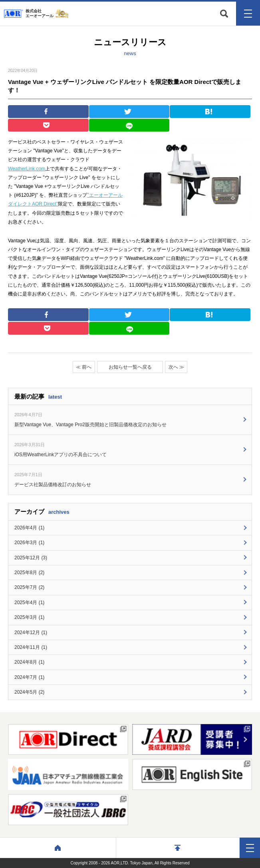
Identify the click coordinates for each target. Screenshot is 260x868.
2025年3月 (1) (29, 617)
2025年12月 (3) (31, 558)
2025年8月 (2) (29, 573)
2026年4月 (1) (29, 528)
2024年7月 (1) (29, 677)
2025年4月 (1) (29, 603)
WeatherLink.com (27, 169)
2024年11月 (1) (31, 647)
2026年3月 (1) (29, 543)
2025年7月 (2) (29, 587)
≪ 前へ (84, 367)
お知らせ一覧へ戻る (130, 367)
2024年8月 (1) (29, 662)
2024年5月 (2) (29, 692)
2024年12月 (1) (31, 633)
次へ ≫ (176, 367)
